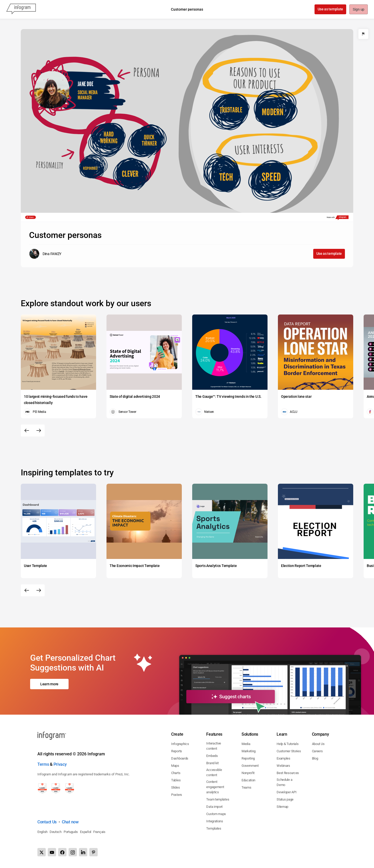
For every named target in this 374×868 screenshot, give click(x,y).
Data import (214, 807)
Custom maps (216, 814)
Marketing (249, 751)
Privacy (60, 764)
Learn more (49, 684)
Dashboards (180, 758)
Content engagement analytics (215, 787)
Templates (214, 828)
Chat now (70, 822)
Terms (43, 764)
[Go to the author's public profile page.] (45, 254)
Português (71, 832)
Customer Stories (289, 751)
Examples (283, 758)
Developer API (286, 792)
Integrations (215, 821)
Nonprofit (248, 773)
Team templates (218, 799)
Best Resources (288, 773)
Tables (176, 780)
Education (248, 780)
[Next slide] (39, 430)
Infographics (180, 744)
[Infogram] (21, 9)
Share (31, 217)
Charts (176, 773)
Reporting (248, 758)
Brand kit (212, 763)
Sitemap (282, 807)
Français (99, 832)
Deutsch (56, 832)
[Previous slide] (27, 430)
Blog (315, 758)
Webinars (283, 766)
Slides (175, 787)
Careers (317, 751)
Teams (246, 787)
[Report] (363, 34)
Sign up (358, 10)
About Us (318, 744)
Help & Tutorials (288, 744)
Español (86, 832)
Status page (285, 799)
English (42, 832)
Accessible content (214, 772)
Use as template (330, 9)
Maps (175, 766)
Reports (177, 751)
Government (250, 766)
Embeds (212, 756)
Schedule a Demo (284, 782)
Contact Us (47, 822)
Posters (177, 795)
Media (246, 744)
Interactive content (214, 746)
